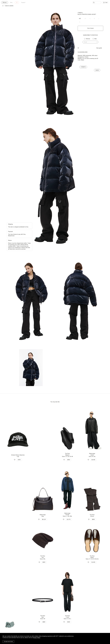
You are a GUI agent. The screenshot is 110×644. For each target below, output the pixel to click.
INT (80, 19)
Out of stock (90, 28)
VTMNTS (80, 13)
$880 (44, 622)
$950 (69, 460)
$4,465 (93, 460)
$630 (44, 562)
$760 (19, 460)
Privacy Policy (37, 638)
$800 (93, 519)
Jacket (97, 70)
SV (17, 2)
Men (11, 2)
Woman (88, 39)
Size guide (99, 48)
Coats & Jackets (8, 6)
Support (23, 2)
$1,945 (93, 562)
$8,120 (44, 519)
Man (96, 39)
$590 (69, 622)
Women (5, 2)
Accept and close (8, 641)
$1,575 (69, 519)
